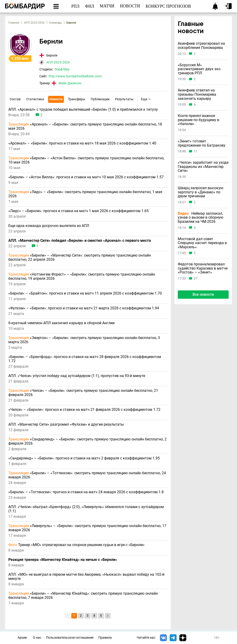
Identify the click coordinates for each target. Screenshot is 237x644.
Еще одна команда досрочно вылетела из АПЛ (49, 226)
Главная (14, 23)
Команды (56, 23)
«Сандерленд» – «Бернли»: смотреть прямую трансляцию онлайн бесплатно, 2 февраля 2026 (87, 441)
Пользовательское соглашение (70, 638)
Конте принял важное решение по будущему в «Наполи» (198, 120)
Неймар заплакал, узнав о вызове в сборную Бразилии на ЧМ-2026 (201, 218)
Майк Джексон (70, 83)
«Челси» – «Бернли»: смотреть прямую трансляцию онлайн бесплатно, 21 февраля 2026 (83, 393)
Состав (15, 99)
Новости (56, 99)
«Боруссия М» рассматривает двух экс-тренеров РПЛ (200, 69)
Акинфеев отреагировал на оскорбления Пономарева (201, 46)
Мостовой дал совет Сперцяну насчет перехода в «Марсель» (202, 243)
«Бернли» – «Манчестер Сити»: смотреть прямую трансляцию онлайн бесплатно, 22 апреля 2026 (80, 258)
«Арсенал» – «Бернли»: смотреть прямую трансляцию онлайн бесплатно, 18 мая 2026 (85, 126)
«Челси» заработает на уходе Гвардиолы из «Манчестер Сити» (203, 167)
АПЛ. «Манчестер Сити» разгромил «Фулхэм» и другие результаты (66, 424)
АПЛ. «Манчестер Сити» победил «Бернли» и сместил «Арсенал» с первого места (80, 241)
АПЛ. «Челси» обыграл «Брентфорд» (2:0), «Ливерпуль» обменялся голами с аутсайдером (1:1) (86, 509)
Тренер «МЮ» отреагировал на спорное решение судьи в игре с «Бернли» (76, 545)
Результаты (124, 99)
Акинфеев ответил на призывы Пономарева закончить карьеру (197, 94)
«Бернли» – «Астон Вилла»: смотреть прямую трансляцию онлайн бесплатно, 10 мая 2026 (86, 160)
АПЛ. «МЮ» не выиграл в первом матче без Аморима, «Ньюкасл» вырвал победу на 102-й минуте (86, 577)
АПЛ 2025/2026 (34, 23)
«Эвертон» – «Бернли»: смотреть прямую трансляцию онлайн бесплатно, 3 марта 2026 (84, 340)
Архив (22, 638)
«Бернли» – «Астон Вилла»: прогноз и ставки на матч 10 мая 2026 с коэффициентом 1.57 (86, 177)
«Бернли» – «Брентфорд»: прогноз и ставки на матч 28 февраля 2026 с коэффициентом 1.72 (85, 359)
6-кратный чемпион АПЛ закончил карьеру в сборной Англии (61, 323)
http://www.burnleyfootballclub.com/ (75, 76)
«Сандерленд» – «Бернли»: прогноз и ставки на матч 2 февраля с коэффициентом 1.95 (84, 458)
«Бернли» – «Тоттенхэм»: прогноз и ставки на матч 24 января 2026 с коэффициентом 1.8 (86, 492)
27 (196, 278)
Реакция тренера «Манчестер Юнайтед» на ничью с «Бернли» (63, 560)
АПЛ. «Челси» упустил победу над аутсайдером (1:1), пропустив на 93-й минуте (77, 376)
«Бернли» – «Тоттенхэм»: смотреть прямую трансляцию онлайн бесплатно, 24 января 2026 (87, 475)
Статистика (35, 99)
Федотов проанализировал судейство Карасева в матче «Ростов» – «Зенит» (203, 268)
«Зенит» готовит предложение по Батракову (202, 143)
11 (196, 151)
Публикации (100, 99)
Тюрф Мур (62, 69)
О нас (37, 638)
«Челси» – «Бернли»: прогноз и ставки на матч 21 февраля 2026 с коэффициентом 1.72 (84, 410)
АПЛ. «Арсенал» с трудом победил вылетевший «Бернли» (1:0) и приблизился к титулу (83, 110)
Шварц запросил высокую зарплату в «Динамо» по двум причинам (201, 192)
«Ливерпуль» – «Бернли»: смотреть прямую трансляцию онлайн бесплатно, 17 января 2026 (87, 528)
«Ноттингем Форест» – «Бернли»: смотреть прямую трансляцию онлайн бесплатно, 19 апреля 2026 (82, 276)
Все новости (203, 294)
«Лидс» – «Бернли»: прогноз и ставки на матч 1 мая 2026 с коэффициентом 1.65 (78, 211)
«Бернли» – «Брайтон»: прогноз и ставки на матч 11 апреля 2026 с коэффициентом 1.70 (85, 293)
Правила (105, 638)
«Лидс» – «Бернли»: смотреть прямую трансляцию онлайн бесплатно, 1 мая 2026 (85, 194)
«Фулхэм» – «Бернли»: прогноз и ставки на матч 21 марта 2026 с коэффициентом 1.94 (84, 308)
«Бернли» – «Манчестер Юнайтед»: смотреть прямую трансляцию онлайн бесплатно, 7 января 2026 (83, 596)
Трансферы (77, 99)
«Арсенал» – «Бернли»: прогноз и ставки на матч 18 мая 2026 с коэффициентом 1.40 (82, 143)
